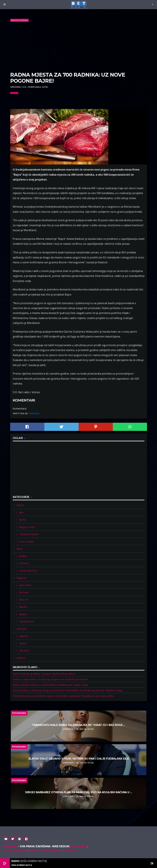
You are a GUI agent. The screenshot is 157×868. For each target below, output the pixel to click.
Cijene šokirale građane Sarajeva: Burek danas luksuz (44, 674)
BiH (21, 512)
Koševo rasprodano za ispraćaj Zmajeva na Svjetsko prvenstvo (51, 679)
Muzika (23, 607)
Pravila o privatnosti (45, 851)
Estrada (24, 592)
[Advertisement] (79, 47)
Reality (23, 614)
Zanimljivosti (27, 621)
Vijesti (20, 505)
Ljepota (24, 636)
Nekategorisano (19, 20)
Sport (20, 549)
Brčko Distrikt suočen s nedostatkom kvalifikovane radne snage (51, 685)
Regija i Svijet (27, 527)
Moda (23, 643)
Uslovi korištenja (15, 851)
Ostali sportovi (28, 571)
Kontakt (69, 851)
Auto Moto (25, 585)
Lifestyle (22, 629)
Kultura (21, 658)
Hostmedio (79, 846)
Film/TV (24, 600)
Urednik (34, 413)
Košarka (24, 563)
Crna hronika (26, 541)
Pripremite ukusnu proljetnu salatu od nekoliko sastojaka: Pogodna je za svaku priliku (63, 696)
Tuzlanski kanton (29, 534)
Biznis (23, 520)
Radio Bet (10, 846)
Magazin (21, 578)
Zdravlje (24, 650)
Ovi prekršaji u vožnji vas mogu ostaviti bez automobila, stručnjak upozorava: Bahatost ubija (68, 690)
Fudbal (23, 556)
